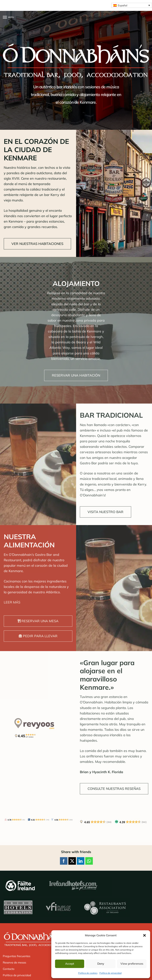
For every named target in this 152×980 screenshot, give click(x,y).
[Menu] (8, 17)
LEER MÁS (12, 602)
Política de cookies (88, 973)
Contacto (9, 969)
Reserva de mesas (14, 962)
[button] (144, 935)
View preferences (132, 964)
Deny (101, 964)
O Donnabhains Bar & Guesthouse (76, 17)
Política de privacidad (110, 973)
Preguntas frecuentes (17, 956)
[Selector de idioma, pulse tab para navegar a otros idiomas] (132, 5)
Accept (70, 964)
